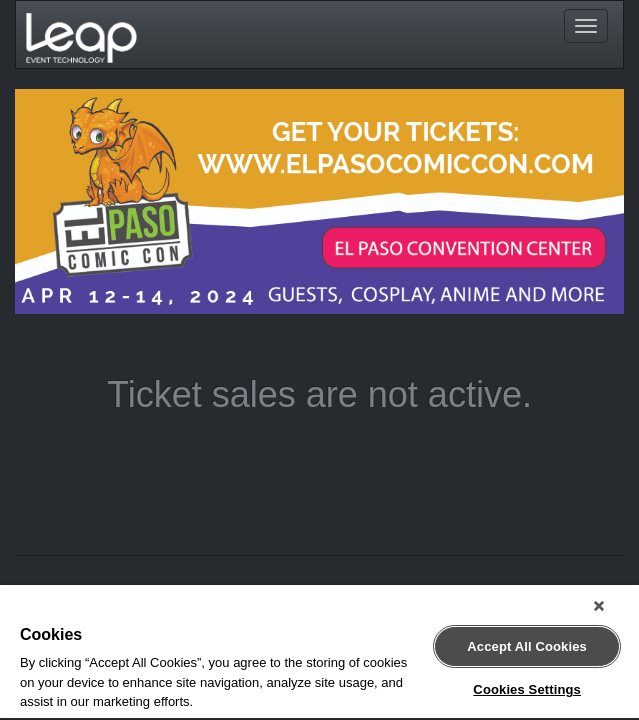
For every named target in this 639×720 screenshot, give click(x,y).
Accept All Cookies (527, 638)
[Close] (613, 606)
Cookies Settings (527, 681)
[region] (319, 652)
